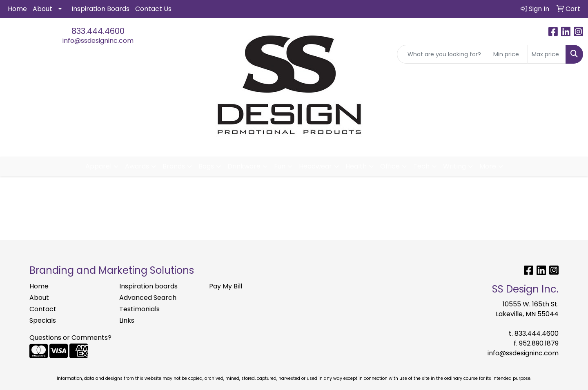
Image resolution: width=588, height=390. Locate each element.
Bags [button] (206, 166)
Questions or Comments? (70, 338)
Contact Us (153, 9)
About (42, 9)
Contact (43, 309)
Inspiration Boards (100, 9)
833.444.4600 (98, 31)
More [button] (488, 166)
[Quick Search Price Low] (508, 54)
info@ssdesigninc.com (98, 41)
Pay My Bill (226, 286)
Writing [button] (454, 166)
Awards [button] (137, 166)
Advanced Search (148, 298)
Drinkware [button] (244, 166)
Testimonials (139, 309)
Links (127, 320)
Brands (174, 166)
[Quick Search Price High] (547, 54)
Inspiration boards (148, 286)
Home (17, 9)
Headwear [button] (315, 166)
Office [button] (390, 166)
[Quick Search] (443, 54)
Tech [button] (421, 166)
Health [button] (356, 166)
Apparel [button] (98, 166)
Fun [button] (280, 166)
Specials (43, 320)
